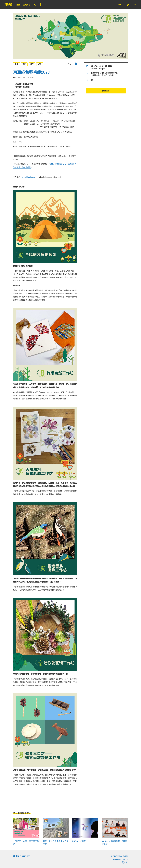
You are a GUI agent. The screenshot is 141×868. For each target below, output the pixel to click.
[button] (76, 64)
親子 (32, 64)
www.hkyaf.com (28, 177)
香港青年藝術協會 (22, 77)
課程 (40, 64)
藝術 (24, 64)
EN (45, 5)
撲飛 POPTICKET (22, 856)
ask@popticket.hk (121, 859)
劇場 (17, 64)
